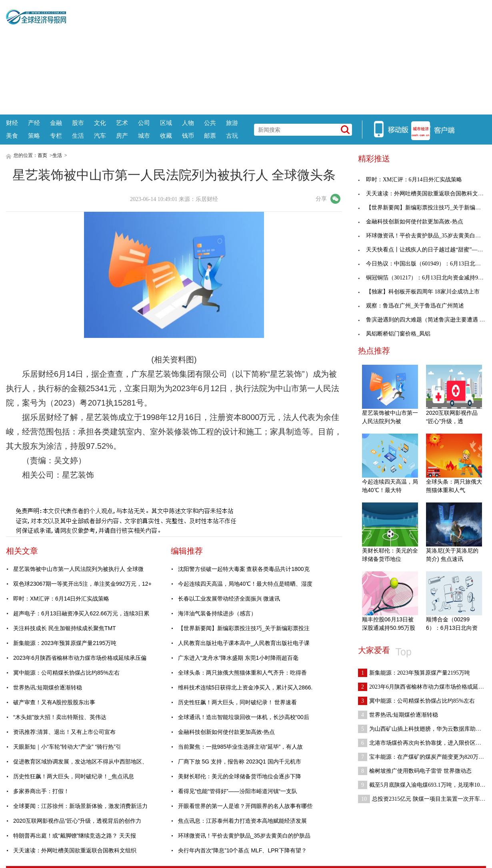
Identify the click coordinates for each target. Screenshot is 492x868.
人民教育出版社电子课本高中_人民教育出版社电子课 (244, 643)
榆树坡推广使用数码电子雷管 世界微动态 (415, 771)
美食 (12, 136)
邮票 (210, 136)
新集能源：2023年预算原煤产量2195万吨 (65, 643)
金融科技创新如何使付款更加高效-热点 (227, 732)
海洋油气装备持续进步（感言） (217, 613)
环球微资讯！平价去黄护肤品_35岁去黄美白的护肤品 (244, 836)
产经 (34, 123)
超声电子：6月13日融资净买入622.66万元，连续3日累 (81, 613)
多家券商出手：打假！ (41, 791)
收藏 (166, 136)
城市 (144, 136)
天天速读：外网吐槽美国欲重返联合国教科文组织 (75, 850)
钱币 (188, 136)
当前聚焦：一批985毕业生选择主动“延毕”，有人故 (241, 747)
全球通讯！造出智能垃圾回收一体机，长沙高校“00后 (244, 717)
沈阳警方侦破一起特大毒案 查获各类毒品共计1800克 (244, 569)
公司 (144, 123)
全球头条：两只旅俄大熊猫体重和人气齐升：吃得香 (242, 673)
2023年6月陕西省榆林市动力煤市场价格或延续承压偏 (80, 658)
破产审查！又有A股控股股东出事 (54, 702)
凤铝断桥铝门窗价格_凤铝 (394, 334)
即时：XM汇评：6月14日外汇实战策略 (61, 599)
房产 (122, 136)
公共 (210, 123)
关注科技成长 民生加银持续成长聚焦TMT (65, 628)
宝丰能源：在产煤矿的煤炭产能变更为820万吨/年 (425, 757)
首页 (42, 155)
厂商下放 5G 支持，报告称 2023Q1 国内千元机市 (240, 762)
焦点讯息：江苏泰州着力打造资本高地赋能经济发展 (242, 821)
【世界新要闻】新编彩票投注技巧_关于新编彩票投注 (244, 628)
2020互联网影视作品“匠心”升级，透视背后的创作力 (77, 821)
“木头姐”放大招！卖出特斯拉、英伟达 (60, 717)
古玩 (232, 136)
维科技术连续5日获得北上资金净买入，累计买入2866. (245, 687)
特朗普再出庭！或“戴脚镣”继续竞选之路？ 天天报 (75, 836)
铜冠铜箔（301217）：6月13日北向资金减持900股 (424, 278)
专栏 (56, 136)
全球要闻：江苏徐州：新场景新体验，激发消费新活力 (80, 806)
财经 (12, 123)
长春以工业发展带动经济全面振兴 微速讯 (229, 599)
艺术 (122, 123)
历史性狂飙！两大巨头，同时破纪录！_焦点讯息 (74, 776)
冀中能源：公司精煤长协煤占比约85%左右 (66, 673)
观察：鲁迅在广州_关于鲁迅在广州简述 (411, 306)
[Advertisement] (276, 56)
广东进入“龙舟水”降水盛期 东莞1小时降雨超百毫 (238, 658)
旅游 (232, 123)
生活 (78, 136)
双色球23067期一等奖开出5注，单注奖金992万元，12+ (82, 584)
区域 (166, 123)
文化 (100, 123)
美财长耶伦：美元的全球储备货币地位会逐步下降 (240, 776)
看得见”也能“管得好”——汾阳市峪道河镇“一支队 (238, 791)
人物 (188, 123)
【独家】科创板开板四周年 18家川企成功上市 (419, 292)
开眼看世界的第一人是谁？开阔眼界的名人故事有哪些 (245, 806)
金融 (56, 123)
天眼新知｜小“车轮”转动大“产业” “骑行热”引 (67, 747)
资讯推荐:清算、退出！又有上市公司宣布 (64, 732)
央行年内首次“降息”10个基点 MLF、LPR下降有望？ (242, 850)
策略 (34, 136)
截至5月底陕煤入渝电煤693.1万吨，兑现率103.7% (425, 785)
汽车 (100, 136)
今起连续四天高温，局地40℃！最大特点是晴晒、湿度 (245, 584)
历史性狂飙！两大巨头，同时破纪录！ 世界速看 (238, 702)
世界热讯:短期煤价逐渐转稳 (48, 687)
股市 (78, 123)
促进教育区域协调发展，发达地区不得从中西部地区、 (80, 762)
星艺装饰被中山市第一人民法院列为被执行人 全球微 (78, 569)
